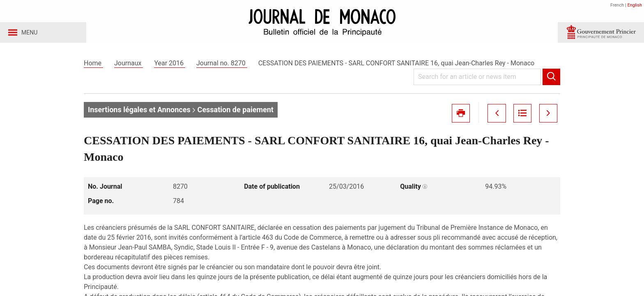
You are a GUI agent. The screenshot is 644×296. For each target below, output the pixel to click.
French (617, 5)
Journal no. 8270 (222, 65)
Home (93, 65)
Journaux (129, 65)
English (635, 5)
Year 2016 (170, 65)
